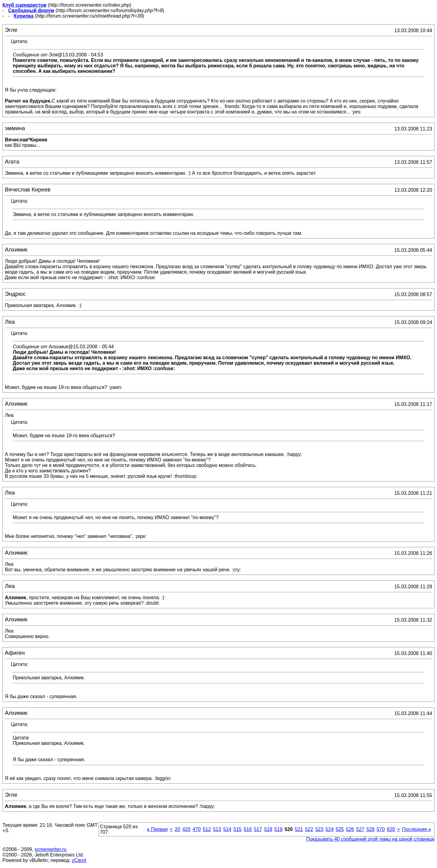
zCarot (79, 860)
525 (340, 829)
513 (217, 829)
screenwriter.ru (51, 849)
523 (319, 829)
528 (370, 829)
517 (258, 829)
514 (227, 829)
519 (278, 829)
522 (309, 829)
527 (360, 829)
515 (237, 829)
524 (330, 829)
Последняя (417, 829)
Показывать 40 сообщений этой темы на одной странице (370, 839)
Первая (157, 829)
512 (207, 829)
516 (248, 829)
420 (186, 829)
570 (381, 829)
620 (391, 829)
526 (350, 829)
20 (178, 829)
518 (268, 829)
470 (196, 829)
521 (299, 829)
